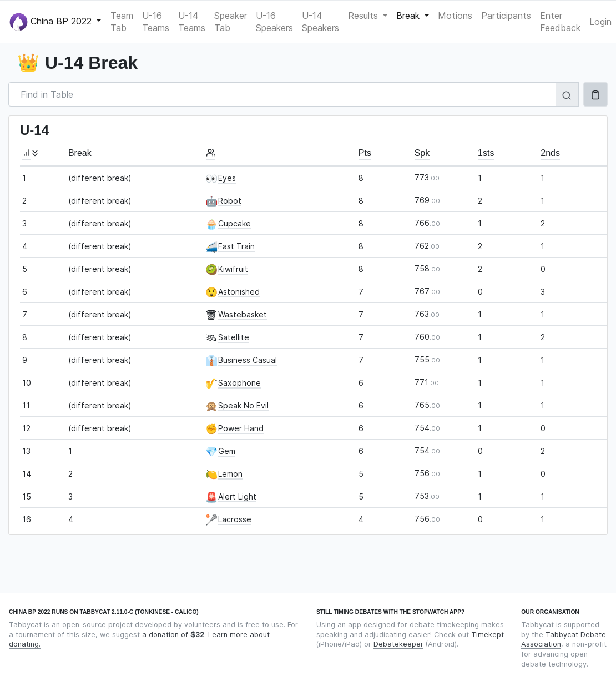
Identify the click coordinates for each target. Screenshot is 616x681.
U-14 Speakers (320, 22)
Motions (455, 16)
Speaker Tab (231, 22)
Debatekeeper (398, 644)
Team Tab (122, 22)
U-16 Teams (156, 22)
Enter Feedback (560, 22)
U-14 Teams (192, 22)
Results (364, 16)
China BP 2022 (52, 22)
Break (409, 16)
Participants (506, 16)
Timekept (488, 635)
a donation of (173, 635)
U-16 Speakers (274, 22)
